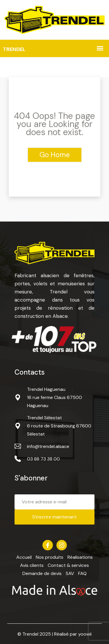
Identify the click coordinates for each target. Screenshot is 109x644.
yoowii (85, 634)
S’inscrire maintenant (54, 517)
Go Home (55, 155)
